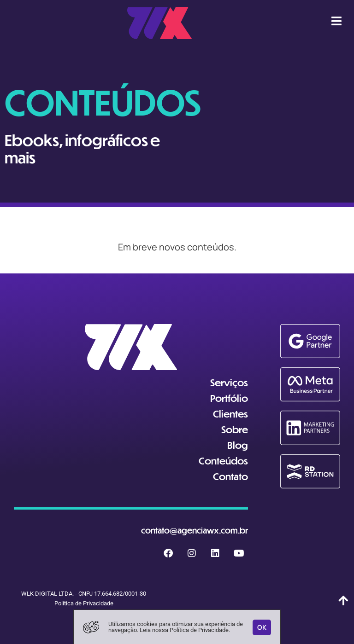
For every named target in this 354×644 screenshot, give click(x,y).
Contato (230, 476)
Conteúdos (223, 461)
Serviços (229, 382)
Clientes (230, 414)
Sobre (235, 429)
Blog (238, 445)
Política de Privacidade (84, 603)
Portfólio (229, 398)
